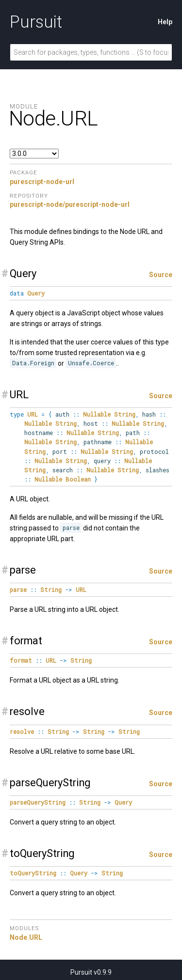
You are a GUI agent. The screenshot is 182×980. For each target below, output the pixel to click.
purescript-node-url (42, 182)
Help (165, 22)
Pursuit (36, 22)
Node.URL (26, 937)
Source (161, 275)
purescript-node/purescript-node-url (70, 204)
